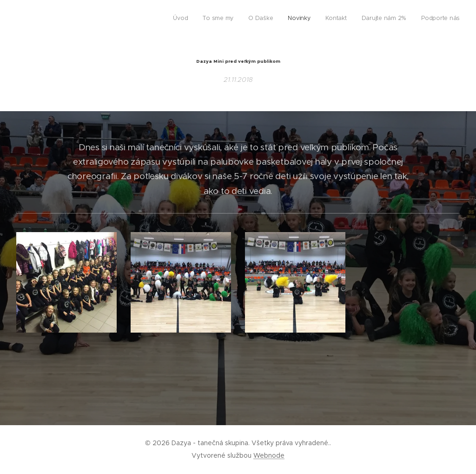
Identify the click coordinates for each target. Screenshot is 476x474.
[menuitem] (373, 19)
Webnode (269, 455)
